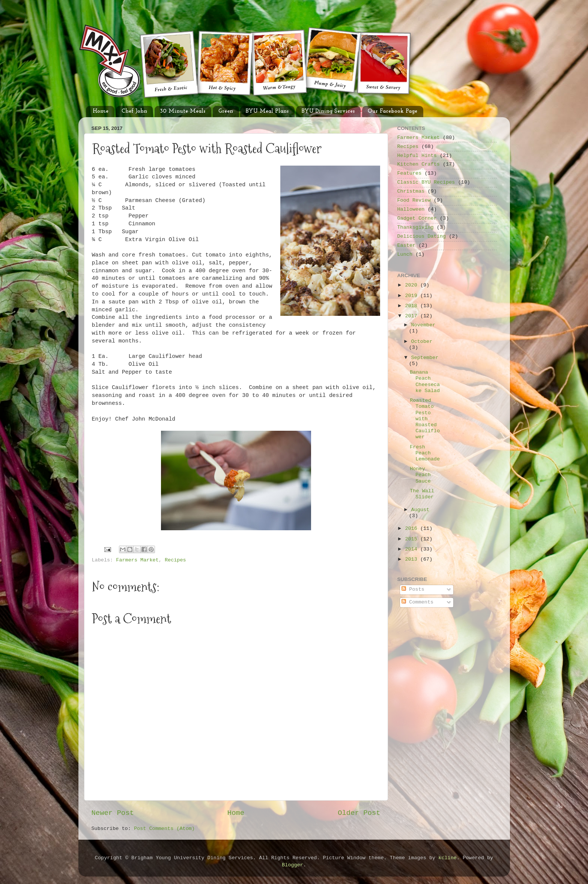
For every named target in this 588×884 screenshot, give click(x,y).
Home (101, 111)
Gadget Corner (417, 218)
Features (410, 173)
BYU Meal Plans (267, 111)
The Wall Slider (422, 494)
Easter (407, 245)
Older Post (359, 813)
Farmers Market (137, 560)
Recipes (175, 560)
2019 (413, 296)
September (425, 358)
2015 (413, 539)
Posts (413, 589)
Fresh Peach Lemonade (425, 453)
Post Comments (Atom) (164, 829)
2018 (413, 306)
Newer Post (113, 813)
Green (226, 111)
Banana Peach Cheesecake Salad (425, 382)
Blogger (292, 865)
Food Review (414, 200)
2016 (413, 529)
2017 (413, 316)
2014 (413, 549)
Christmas (411, 191)
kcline (447, 858)
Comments (417, 602)
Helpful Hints (417, 156)
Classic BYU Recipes (426, 182)
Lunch (405, 254)
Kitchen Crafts (419, 164)
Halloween (411, 209)
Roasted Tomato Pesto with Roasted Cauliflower (425, 419)
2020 (413, 285)
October (422, 342)
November (423, 325)
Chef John (134, 111)
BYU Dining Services (328, 111)
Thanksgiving (416, 227)
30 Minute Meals (183, 111)
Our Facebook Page (393, 111)
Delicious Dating (422, 236)
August (420, 510)
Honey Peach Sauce (420, 475)
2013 (413, 559)
